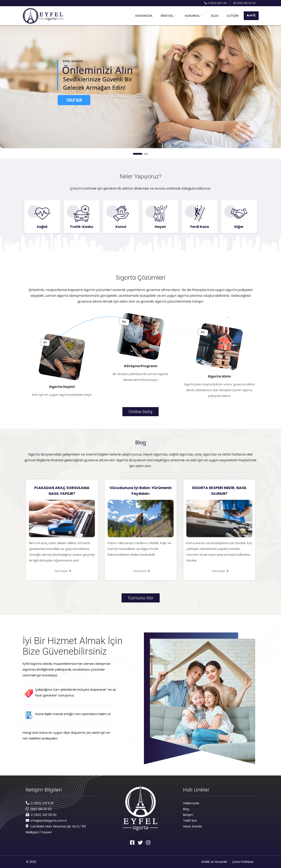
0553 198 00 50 (41, 809)
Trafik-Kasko (82, 227)
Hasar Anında (192, 826)
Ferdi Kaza (200, 227)
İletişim (233, 16)
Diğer (239, 227)
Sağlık (42, 227)
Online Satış (140, 412)
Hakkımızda (144, 16)
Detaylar (63, 571)
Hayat (160, 227)
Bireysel (169, 16)
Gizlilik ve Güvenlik (214, 862)
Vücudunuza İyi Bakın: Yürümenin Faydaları (141, 491)
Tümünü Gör (141, 598)
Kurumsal (194, 16)
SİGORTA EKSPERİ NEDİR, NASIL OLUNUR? (219, 491)
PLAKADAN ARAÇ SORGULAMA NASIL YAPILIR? (62, 491)
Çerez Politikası (243, 862)
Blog (215, 16)
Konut (121, 227)
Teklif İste (190, 821)
